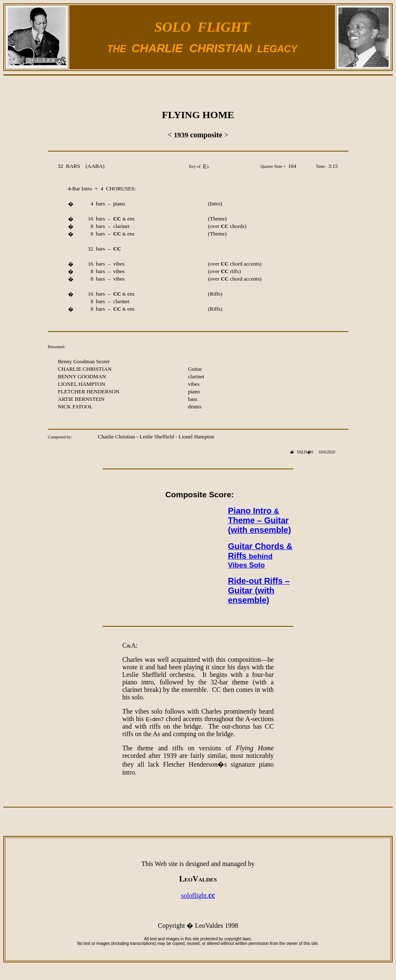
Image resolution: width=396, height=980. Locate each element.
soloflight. (198, 895)
